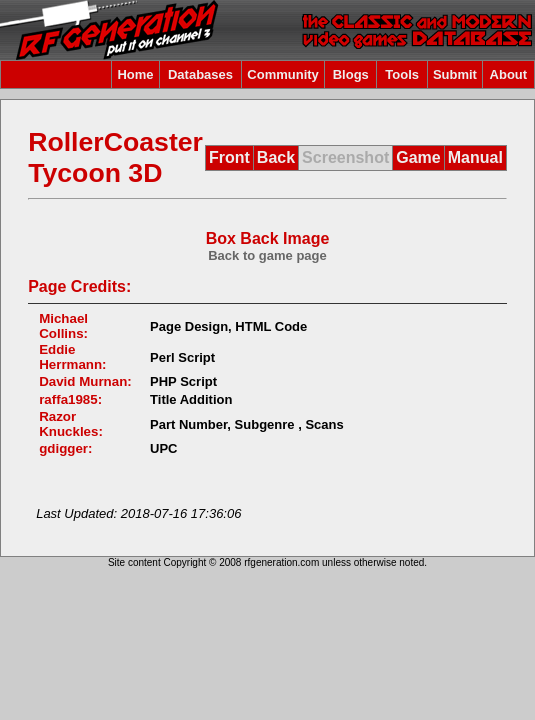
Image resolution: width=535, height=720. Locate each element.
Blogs (351, 74)
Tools (402, 74)
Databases (200, 74)
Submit (455, 74)
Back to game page (267, 255)
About (509, 74)
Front (229, 157)
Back (276, 157)
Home (135, 74)
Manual (475, 157)
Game (418, 157)
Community (283, 74)
